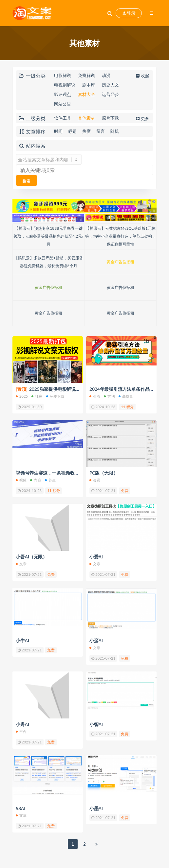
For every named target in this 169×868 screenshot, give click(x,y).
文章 (21, 564)
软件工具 (63, 118)
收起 (142, 76)
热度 (86, 131)
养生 (50, 480)
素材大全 (86, 94)
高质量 (126, 396)
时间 (58, 131)
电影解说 (63, 75)
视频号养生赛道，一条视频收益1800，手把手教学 (66, 473)
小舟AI (22, 724)
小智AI (96, 724)
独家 (37, 396)
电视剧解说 (65, 85)
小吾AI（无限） (31, 557)
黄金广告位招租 (121, 262)
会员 (95, 480)
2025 (22, 396)
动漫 (106, 75)
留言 (101, 131)
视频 (21, 480)
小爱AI (96, 557)
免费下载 (55, 396)
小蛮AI (96, 640)
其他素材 (86, 118)
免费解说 (86, 75)
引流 (95, 396)
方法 (109, 396)
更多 (142, 118)
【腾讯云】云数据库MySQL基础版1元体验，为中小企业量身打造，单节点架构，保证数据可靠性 (121, 236)
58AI (20, 808)
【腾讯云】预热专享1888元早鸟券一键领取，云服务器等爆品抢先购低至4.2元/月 (48, 236)
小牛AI (22, 640)
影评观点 (63, 94)
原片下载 (110, 118)
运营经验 (110, 94)
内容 (36, 480)
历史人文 (110, 85)
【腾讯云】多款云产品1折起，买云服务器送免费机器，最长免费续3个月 (49, 262)
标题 (72, 131)
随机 (115, 131)
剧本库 (89, 85)
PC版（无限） (103, 473)
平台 (21, 731)
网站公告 (63, 104)
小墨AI (96, 808)
